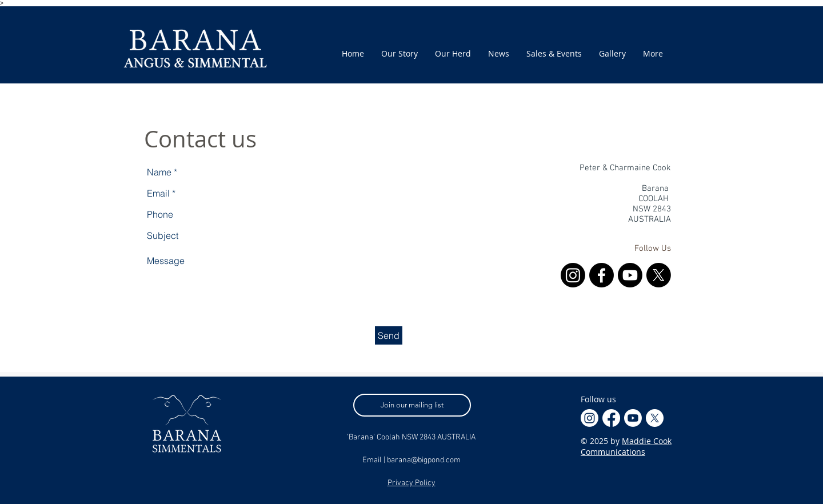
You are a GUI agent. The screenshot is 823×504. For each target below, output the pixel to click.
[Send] (389, 335)
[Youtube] (630, 275)
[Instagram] (573, 275)
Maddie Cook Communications (626, 446)
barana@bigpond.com (424, 460)
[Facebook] (602, 275)
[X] (659, 275)
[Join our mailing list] (412, 405)
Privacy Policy (411, 483)
